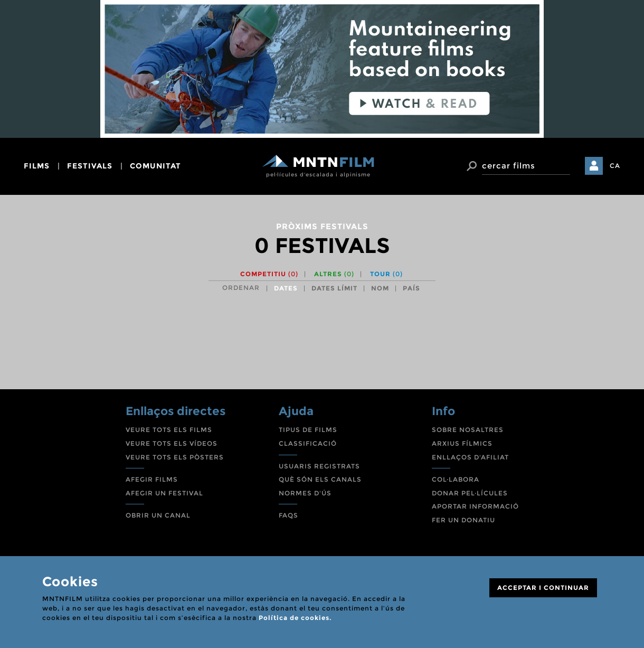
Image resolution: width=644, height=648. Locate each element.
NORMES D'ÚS (305, 493)
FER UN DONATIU (463, 520)
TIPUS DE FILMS (308, 430)
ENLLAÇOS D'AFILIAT (470, 457)
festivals (90, 166)
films (37, 166)
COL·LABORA (456, 479)
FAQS (288, 515)
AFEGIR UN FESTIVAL (164, 493)
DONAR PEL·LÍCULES (470, 493)
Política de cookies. (295, 618)
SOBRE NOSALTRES (468, 430)
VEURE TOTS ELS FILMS (169, 430)
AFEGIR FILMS (152, 479)
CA (615, 166)
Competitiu (269, 274)
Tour (386, 274)
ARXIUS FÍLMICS (462, 443)
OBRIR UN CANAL (158, 515)
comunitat (155, 166)
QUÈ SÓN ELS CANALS (320, 479)
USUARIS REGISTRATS (319, 466)
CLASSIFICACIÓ (308, 443)
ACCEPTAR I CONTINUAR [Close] (543, 588)
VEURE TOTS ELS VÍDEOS (172, 443)
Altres (334, 274)
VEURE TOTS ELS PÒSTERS (175, 457)
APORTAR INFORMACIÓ (475, 506)
